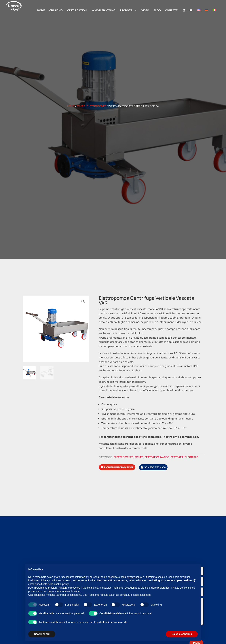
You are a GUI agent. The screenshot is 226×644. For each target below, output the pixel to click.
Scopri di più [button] (42, 634)
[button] (83, 301)
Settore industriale (184, 457)
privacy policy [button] (134, 577)
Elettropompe (97, 106)
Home (71, 106)
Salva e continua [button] (182, 634)
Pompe (81, 106)
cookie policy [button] (61, 584)
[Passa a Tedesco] (207, 15)
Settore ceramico (157, 457)
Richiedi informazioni (119, 467)
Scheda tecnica (155, 467)
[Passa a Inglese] (199, 15)
